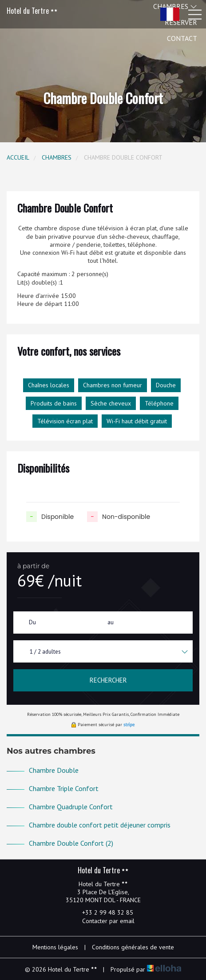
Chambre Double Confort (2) (71, 843)
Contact (182, 38)
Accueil (18, 157)
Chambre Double (54, 770)
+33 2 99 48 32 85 (103, 912)
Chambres (57, 157)
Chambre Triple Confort (64, 788)
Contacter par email (103, 921)
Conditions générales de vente (133, 947)
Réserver (181, 22)
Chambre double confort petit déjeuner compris (100, 825)
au (111, 622)
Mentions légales (55, 947)
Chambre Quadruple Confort (71, 807)
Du (32, 622)
